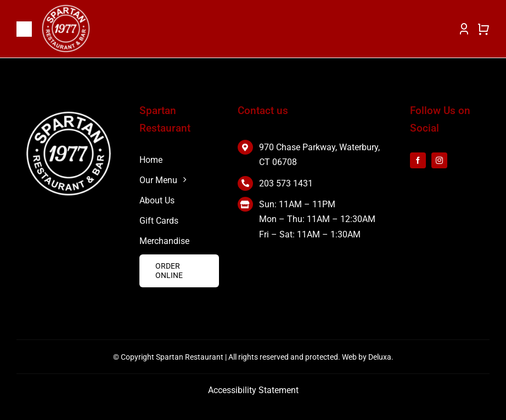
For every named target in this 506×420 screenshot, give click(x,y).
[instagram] (439, 160)
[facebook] (418, 160)
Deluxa (380, 357)
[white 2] (69, 114)
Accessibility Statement (253, 390)
